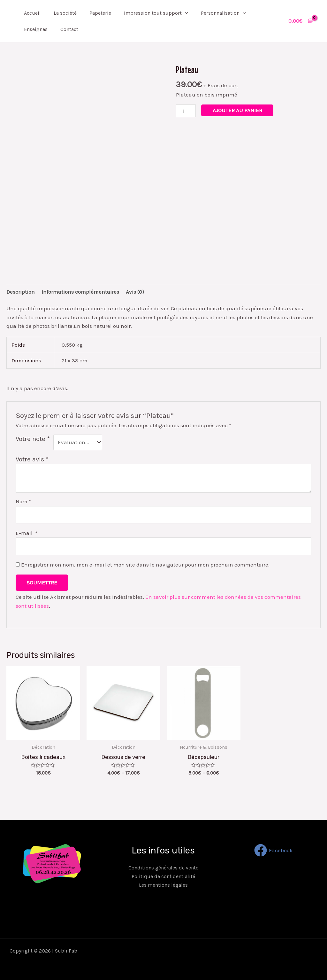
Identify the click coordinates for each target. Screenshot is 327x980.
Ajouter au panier (237, 110)
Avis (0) (135, 292)
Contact (69, 29)
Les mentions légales (163, 885)
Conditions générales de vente (163, 868)
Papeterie (100, 13)
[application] (185, 13)
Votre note (33, 439)
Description (21, 292)
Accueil (32, 13)
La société (65, 13)
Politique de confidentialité (163, 876)
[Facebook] (274, 850)
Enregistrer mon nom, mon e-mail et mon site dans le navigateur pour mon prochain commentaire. (145, 565)
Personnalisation (223, 13)
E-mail (27, 533)
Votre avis (32, 459)
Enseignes (36, 29)
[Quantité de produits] (186, 111)
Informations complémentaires (80, 292)
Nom (23, 501)
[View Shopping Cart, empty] (301, 21)
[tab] (21, 292)
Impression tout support (156, 13)
